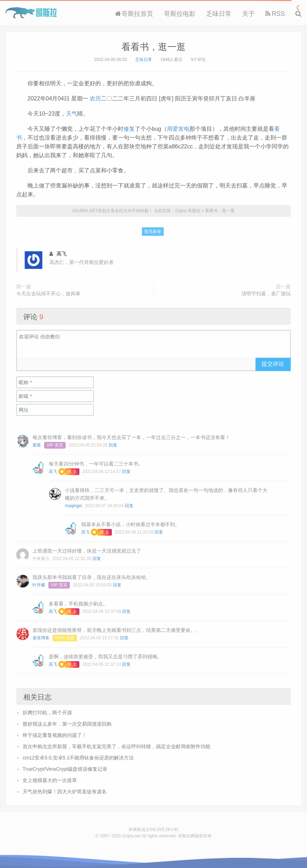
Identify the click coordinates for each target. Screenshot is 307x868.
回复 (113, 445)
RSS (275, 14)
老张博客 (41, 638)
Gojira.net (131, 836)
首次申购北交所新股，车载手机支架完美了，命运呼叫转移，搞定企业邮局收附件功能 (116, 746)
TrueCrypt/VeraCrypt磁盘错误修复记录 (65, 769)
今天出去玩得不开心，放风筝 (48, 294)
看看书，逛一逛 (153, 47)
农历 (95, 99)
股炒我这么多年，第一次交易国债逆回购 (67, 724)
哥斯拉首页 (134, 14)
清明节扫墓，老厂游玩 (266, 294)
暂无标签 (153, 232)
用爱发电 (178, 129)
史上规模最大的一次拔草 (50, 780)
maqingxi (73, 506)
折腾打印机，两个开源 (47, 713)
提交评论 (273, 364)
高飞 (53, 472)
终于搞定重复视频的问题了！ (55, 735)
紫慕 (37, 445)
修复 (129, 129)
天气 (72, 114)
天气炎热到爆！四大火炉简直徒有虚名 (65, 792)
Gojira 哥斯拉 (31, 13)
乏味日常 (219, 14)
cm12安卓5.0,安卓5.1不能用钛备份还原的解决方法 (78, 758)
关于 (248, 14)
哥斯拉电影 (180, 14)
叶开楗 (39, 585)
